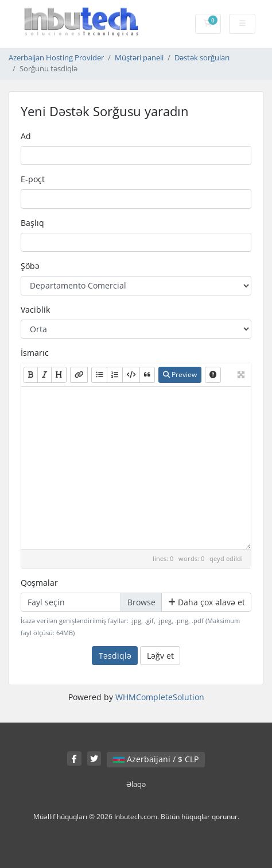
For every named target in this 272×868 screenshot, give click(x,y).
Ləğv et (160, 656)
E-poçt (33, 179)
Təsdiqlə (115, 656)
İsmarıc (35, 353)
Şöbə (30, 266)
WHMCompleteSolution (160, 697)
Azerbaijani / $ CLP (156, 759)
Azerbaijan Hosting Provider (56, 58)
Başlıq (32, 223)
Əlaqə (136, 784)
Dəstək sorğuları (202, 58)
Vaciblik (35, 310)
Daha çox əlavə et (207, 602)
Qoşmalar (39, 583)
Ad (26, 136)
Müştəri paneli (139, 58)
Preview (180, 375)
